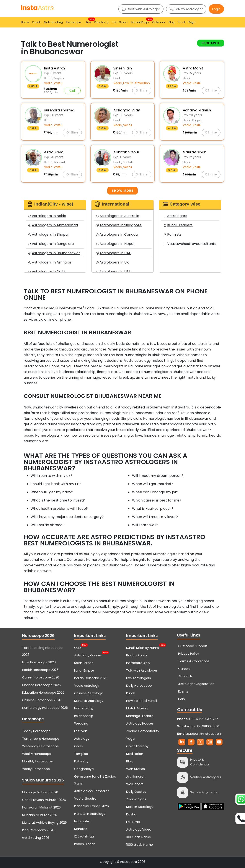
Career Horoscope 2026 (41, 677)
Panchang (101, 22)
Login (216, 9)
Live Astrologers (139, 678)
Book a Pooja (136, 655)
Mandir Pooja (141, 21)
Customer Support (193, 646)
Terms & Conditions (194, 661)
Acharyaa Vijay (127, 110)
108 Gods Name (139, 837)
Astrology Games (88, 655)
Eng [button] (191, 22)
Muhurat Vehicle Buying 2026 (44, 823)
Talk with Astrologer (142, 670)
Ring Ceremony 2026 (38, 830)
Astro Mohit (193, 68)
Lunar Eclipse (84, 670)
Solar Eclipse (84, 663)
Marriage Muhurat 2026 (40, 792)
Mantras (81, 829)
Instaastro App (138, 663)
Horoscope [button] (73, 22)
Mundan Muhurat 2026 (40, 815)
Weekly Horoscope (37, 754)
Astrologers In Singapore (119, 225)
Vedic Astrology (87, 686)
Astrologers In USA (114, 272)
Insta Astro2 (55, 68)
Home (25, 22)
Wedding (81, 723)
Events (183, 691)
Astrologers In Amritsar (50, 262)
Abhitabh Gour (126, 152)
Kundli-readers (178, 225)
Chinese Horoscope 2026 (42, 700)
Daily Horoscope (139, 686)
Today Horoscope (36, 731)
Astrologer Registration (196, 684)
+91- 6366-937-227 (203, 719)
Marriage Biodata (140, 716)
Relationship (84, 716)
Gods (78, 746)
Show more (122, 191)
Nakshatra (82, 821)
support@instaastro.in (205, 734)
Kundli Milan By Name (143, 647)
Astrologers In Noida (47, 216)
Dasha (131, 814)
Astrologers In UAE (114, 253)
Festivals (81, 731)
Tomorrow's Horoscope (41, 739)
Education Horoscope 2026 (43, 693)
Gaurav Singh (195, 152)
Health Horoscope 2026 (40, 670)
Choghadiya (84, 769)
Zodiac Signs (136, 799)
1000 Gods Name (140, 845)
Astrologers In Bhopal (48, 234)
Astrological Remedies (92, 791)
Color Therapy (137, 746)
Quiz (78, 647)
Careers (184, 669)
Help (182, 699)
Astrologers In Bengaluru (51, 244)
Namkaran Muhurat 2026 (41, 807)
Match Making (137, 708)
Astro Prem (54, 152)
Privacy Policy (189, 654)
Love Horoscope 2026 (39, 662)
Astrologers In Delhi (47, 272)
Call (72, 91)
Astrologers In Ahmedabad (53, 225)
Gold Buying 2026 (36, 838)
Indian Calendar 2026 (91, 678)
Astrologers (175, 216)
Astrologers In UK (112, 262)
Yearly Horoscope (36, 769)
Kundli (36, 22)
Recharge (211, 43)
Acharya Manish (197, 110)
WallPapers (135, 784)
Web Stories (136, 769)
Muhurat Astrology (89, 701)
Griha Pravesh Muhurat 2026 (44, 800)
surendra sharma (59, 110)
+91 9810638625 (199, 726)
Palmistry (81, 761)
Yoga (130, 739)
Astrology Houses (140, 723)
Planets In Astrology (90, 814)
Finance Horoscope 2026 (41, 685)
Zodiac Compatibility (143, 731)
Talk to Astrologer (186, 9)
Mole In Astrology (140, 807)
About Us (185, 676)
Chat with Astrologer (141, 9)
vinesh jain (123, 68)
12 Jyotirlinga (84, 836)
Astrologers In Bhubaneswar (54, 253)
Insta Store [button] (119, 22)
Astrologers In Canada (117, 234)
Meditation (135, 754)
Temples (81, 754)
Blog (171, 22)
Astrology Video (139, 829)
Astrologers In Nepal (115, 244)
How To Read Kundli (141, 701)
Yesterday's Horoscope (40, 746)
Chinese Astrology (88, 693)
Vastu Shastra (85, 799)
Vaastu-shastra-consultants (190, 244)
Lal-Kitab (133, 822)
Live (89, 21)
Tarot (181, 22)
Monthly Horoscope (37, 761)
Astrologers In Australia (118, 216)
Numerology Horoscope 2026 (45, 708)
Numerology (84, 708)
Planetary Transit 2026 (91, 806)
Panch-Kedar (84, 844)
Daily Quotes (136, 792)
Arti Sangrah (136, 776)
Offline (142, 90)
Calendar (159, 22)
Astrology (82, 739)
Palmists (173, 234)
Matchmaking (53, 22)
